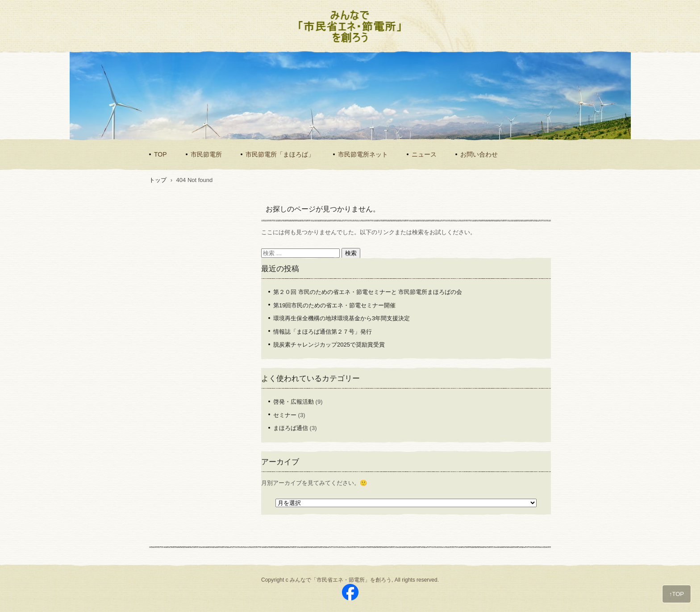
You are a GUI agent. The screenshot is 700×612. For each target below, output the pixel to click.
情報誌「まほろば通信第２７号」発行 (323, 332)
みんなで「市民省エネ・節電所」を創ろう (344, 43)
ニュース (424, 154)
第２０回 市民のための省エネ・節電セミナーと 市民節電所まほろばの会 (368, 292)
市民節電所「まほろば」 (280, 154)
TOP (160, 154)
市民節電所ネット (363, 154)
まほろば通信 (291, 428)
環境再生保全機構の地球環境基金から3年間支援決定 (342, 318)
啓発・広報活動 (294, 402)
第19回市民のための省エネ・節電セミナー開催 (334, 305)
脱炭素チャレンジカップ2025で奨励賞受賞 (329, 345)
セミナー (285, 415)
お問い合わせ (479, 154)
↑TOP (677, 594)
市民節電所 (206, 154)
